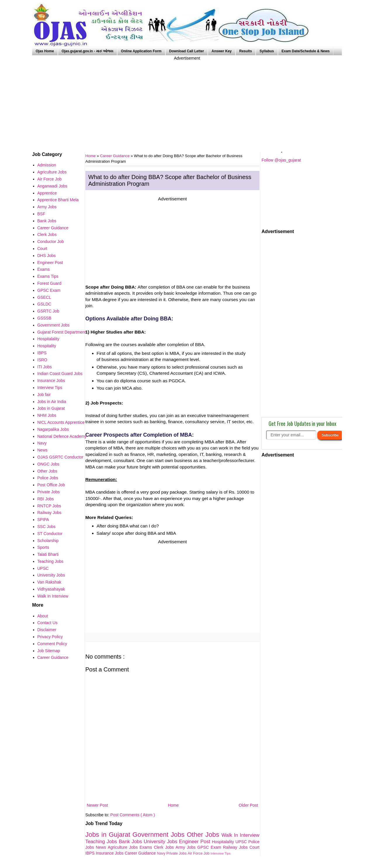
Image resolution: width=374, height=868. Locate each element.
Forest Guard (49, 283)
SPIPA (43, 520)
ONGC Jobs (48, 464)
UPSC (242, 842)
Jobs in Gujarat (109, 835)
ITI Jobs (45, 367)
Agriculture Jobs (124, 847)
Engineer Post (196, 842)
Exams (147, 847)
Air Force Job (199, 853)
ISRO (42, 360)
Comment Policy (52, 644)
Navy (162, 853)
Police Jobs (48, 478)
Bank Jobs (131, 842)
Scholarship (48, 541)
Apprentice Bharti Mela (58, 200)
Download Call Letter (187, 51)
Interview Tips (221, 853)
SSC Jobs (46, 527)
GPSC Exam (210, 847)
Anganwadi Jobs (52, 186)
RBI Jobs (46, 499)
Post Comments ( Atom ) (133, 815)
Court (254, 847)
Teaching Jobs (102, 842)
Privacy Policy (50, 637)
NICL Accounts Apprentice (61, 422)
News (102, 847)
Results (246, 51)
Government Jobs (160, 835)
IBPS (91, 853)
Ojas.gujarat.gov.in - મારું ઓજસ (88, 51)
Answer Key (222, 51)
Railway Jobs (236, 847)
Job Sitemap (49, 651)
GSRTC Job (48, 311)
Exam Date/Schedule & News (306, 51)
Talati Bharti (48, 554)
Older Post (248, 805)
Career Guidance (115, 156)
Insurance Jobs (110, 853)
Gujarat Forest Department (62, 332)
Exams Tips (48, 276)
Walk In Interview (240, 835)
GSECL (44, 297)
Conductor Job (51, 242)
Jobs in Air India (52, 402)
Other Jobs (204, 835)
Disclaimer (47, 630)
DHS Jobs (47, 256)
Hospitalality (224, 842)
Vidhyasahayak (51, 589)
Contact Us (47, 623)
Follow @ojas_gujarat (281, 160)
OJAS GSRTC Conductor (60, 457)
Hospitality (47, 346)
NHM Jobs (47, 415)
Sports (43, 547)
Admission (47, 165)
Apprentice (47, 193)
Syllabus (267, 51)
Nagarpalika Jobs (53, 429)
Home (173, 805)
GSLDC (44, 304)
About (43, 616)
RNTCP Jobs (49, 506)
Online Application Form (141, 51)
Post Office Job (51, 485)
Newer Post (97, 805)
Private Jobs (177, 853)
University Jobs (161, 842)
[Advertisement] (187, 102)
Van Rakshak (49, 582)
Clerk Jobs (165, 847)
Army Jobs (186, 847)
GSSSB (44, 318)
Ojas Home (45, 51)
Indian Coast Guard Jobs (60, 374)
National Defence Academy (62, 436)
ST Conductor (50, 534)
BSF (41, 214)
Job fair (44, 395)
